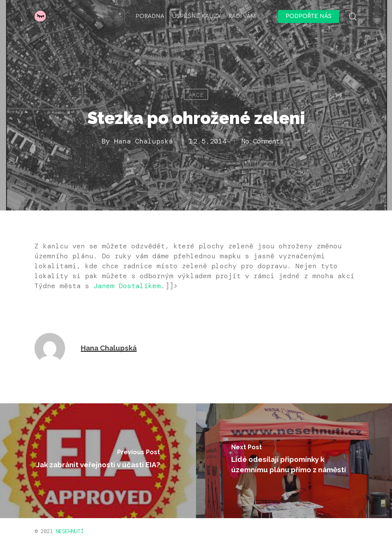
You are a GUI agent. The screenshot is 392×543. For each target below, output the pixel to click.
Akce (196, 95)
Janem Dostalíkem (127, 286)
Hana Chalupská (141, 141)
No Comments (263, 141)
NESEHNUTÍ (70, 531)
